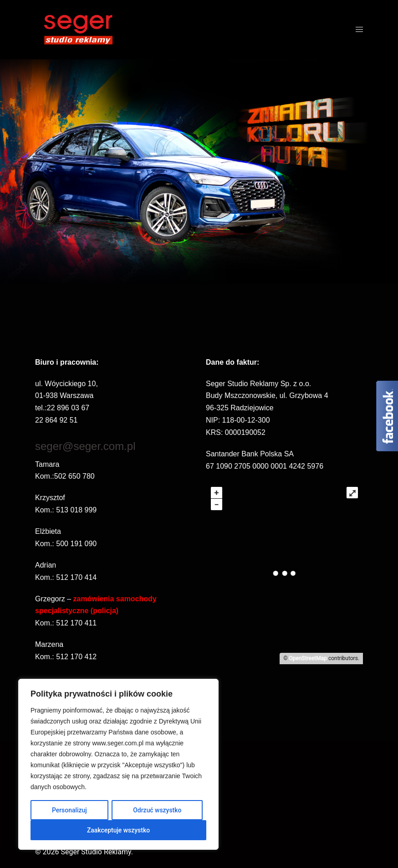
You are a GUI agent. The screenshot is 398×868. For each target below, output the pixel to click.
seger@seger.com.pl (85, 446)
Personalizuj (69, 810)
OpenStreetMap (308, 658)
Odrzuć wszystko (157, 810)
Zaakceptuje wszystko (119, 830)
